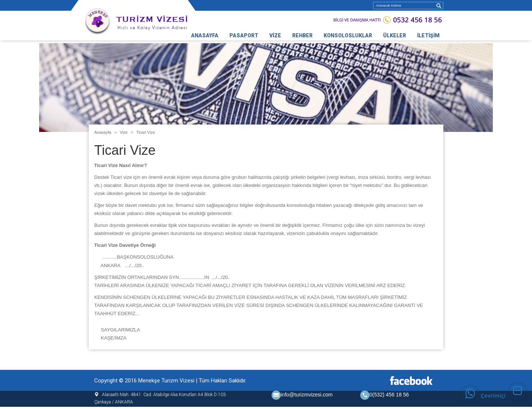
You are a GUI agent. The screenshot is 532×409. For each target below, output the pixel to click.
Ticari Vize (146, 132)
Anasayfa (103, 132)
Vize (124, 132)
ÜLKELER (395, 35)
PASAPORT (244, 35)
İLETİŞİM (428, 35)
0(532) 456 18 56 (389, 395)
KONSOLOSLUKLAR (348, 35)
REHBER (302, 35)
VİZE (275, 35)
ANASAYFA (205, 35)
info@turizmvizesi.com (302, 395)
